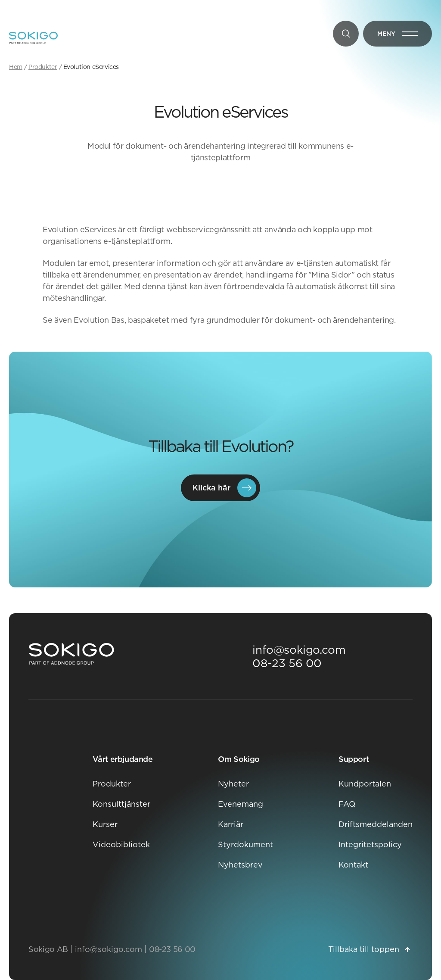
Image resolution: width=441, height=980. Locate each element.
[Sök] (346, 34)
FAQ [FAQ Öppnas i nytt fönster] (347, 804)
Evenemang (241, 804)
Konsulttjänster (121, 804)
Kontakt (353, 865)
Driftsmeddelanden (376, 824)
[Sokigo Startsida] (71, 654)
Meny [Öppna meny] (405, 35)
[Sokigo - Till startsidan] (33, 38)
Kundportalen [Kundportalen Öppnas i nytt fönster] (365, 784)
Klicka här (224, 488)
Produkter (112, 784)
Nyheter (233, 784)
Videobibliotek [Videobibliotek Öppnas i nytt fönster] (121, 844)
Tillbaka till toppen (369, 949)
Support (354, 759)
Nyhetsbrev (240, 865)
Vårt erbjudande (123, 759)
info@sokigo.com (299, 650)
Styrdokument (245, 844)
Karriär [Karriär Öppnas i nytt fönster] (231, 824)
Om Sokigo (239, 759)
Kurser (105, 824)
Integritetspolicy (370, 844)
